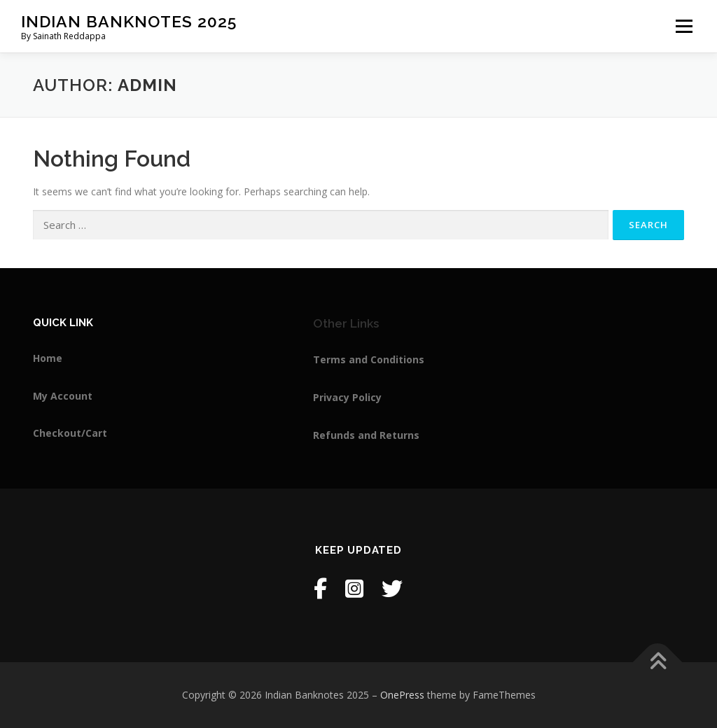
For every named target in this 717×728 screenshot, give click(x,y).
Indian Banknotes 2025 (129, 21)
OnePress (402, 695)
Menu (684, 26)
